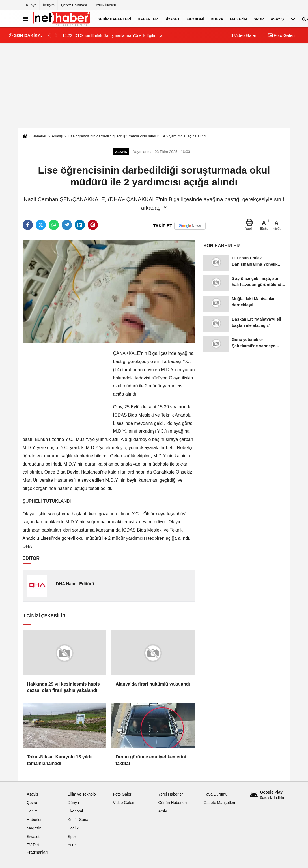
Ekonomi (195, 19)
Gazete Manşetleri (219, 803)
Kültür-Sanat (78, 820)
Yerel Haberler (170, 794)
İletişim (49, 5)
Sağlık (73, 828)
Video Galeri (242, 35)
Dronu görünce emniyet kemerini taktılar (151, 760)
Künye (31, 5)
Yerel (72, 845)
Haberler (148, 19)
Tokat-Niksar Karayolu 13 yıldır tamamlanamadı (60, 760)
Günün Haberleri (172, 803)
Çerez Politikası (74, 5)
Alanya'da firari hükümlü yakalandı (153, 684)
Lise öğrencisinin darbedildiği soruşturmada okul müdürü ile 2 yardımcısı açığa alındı (137, 136)
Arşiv (162, 811)
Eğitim (32, 811)
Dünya (217, 19)
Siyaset (172, 19)
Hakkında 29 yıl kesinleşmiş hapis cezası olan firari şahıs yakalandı (63, 687)
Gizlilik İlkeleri (105, 5)
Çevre (32, 803)
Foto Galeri (281, 35)
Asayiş (277, 19)
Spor (259, 19)
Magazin (238, 19)
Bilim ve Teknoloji (82, 794)
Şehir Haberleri (114, 19)
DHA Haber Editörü (75, 584)
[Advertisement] (154, 86)
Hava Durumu (215, 794)
